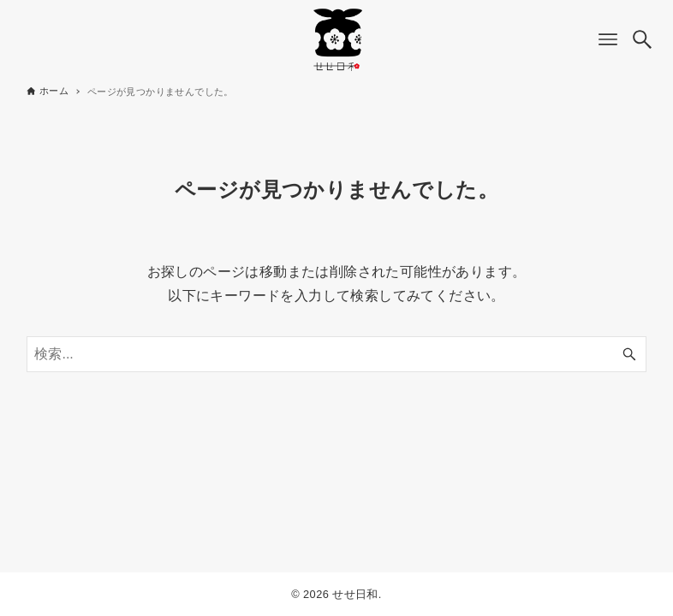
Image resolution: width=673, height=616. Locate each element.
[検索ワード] (336, 354)
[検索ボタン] (642, 39)
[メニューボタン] (608, 39)
